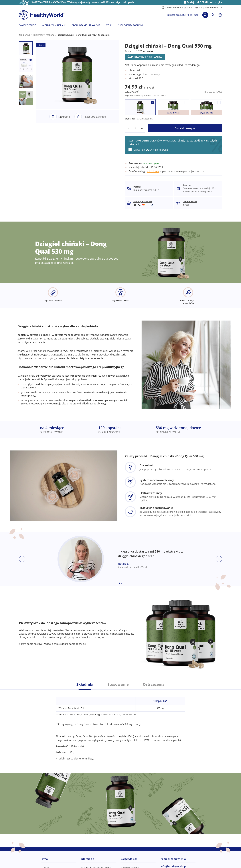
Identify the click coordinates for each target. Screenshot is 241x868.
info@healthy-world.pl (209, 7)
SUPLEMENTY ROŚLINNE (131, 25)
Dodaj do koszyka (185, 128)
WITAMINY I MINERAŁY (54, 25)
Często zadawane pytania (177, 7)
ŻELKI (109, 25)
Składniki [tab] (85, 684)
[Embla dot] (119, 583)
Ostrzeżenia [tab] (154, 684)
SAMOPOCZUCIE (27, 25)
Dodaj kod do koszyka (204, 2)
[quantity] (135, 128)
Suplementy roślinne (44, 35)
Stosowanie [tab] (118, 684)
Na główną (25, 35)
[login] (213, 15)
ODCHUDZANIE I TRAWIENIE (86, 25)
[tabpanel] (120, 725)
